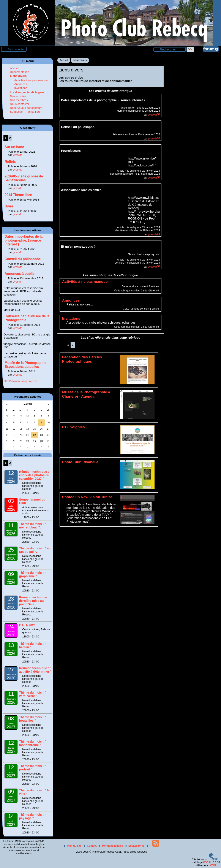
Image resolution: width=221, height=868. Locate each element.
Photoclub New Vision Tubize (87, 497)
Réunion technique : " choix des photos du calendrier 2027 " (35, 475)
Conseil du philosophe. (23, 259)
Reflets (10, 162)
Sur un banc (14, 147)
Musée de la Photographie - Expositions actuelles (26, 365)
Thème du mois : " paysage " (32, 816)
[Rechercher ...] (170, 49)
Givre (9, 206)
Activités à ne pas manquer (31, 80)
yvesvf (17, 282)
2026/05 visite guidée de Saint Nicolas (24, 178)
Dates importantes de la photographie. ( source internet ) (24, 240)
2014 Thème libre (18, 195)
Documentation (20, 72)
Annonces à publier (20, 274)
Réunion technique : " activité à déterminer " (35, 670)
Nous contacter (20, 104)
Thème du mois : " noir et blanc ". (32, 526)
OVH (213, 865)
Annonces (21, 84)
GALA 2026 (27, 625)
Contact (91, 846)
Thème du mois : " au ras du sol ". (35, 550)
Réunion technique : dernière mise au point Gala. (34, 601)
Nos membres (19, 100)
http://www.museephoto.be (20, 381)
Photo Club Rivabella (80, 462)
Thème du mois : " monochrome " (32, 743)
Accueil (64, 60)
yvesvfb (152, 115)
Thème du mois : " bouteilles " (32, 719)
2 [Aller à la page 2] (73, 345)
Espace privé (135, 846)
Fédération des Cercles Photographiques (82, 359)
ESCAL (208, 862)
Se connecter (16, 49)
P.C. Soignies (73, 427)
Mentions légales (111, 846)
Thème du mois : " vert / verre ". (32, 694)
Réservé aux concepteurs (26, 108)
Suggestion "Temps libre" (26, 112)
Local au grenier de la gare (27, 92)
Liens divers (80, 60)
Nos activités (18, 96)
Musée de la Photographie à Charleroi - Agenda (86, 394)
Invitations (21, 88)
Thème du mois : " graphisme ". (32, 574)
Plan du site (73, 846)
